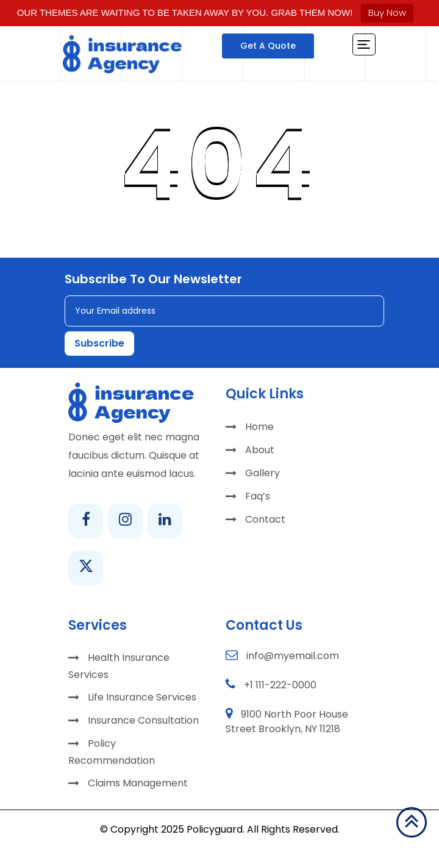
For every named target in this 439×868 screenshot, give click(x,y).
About (260, 450)
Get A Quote (268, 46)
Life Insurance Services (142, 697)
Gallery (262, 473)
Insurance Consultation (143, 720)
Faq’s (258, 496)
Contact (265, 519)
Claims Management (138, 783)
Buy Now (387, 12)
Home (259, 427)
